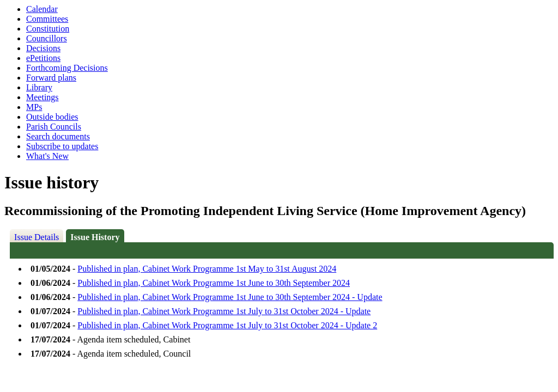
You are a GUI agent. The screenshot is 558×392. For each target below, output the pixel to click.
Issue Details (37, 237)
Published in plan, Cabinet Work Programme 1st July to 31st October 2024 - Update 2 (227, 325)
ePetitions (43, 58)
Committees (47, 19)
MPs (34, 107)
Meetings (43, 97)
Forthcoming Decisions (67, 68)
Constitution (48, 29)
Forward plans (51, 78)
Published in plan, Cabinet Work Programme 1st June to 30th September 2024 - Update (230, 297)
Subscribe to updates (62, 146)
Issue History (95, 237)
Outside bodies (52, 117)
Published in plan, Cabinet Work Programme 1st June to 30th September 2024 (214, 283)
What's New (47, 156)
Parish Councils (54, 127)
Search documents (58, 136)
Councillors (47, 38)
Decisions (43, 48)
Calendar (42, 9)
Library (39, 87)
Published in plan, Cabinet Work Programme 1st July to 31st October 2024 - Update (224, 311)
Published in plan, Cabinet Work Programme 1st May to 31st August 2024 (207, 269)
